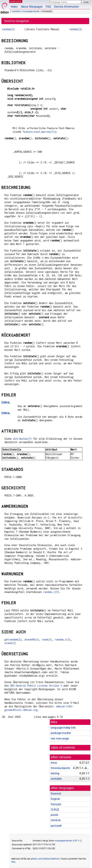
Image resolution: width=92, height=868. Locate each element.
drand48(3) (32, 639)
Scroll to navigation (17, 21)
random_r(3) (51, 592)
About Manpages (32, 7)
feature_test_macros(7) (38, 132)
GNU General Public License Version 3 (36, 686)
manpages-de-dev (31, 11)
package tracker (61, 733)
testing (55, 773)
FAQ (48, 7)
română (56, 820)
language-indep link (63, 728)
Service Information (66, 7)
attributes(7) (22, 439)
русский (56, 826)
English (55, 799)
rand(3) (47, 639)
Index (14, 7)
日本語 (55, 810)
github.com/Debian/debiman (45, 859)
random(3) (8, 29)
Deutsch (56, 794)
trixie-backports (60, 768)
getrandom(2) (13, 639)
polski (54, 815)
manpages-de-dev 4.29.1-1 (68, 841)
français (56, 804)
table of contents (63, 748)
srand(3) (10, 643)
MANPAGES (16, 1)
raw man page (60, 738)
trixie (54, 763)
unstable (16, 11)
